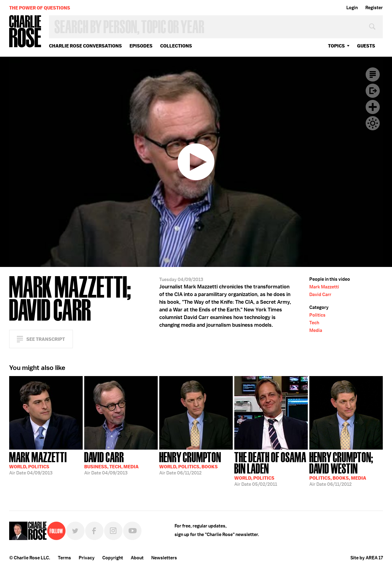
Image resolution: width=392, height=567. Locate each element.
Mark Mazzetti (324, 287)
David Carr (320, 295)
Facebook (94, 531)
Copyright (113, 558)
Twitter (75, 531)
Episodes (141, 46)
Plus (373, 107)
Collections (176, 46)
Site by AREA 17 (367, 558)
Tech (314, 323)
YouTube (132, 531)
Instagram (113, 531)
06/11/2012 (190, 463)
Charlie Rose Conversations (85, 46)
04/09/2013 (38, 463)
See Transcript (46, 339)
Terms (64, 558)
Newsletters (164, 558)
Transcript (373, 74)
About (137, 558)
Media (316, 330)
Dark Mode (373, 123)
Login (352, 8)
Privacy (87, 558)
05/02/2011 (271, 468)
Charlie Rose (25, 32)
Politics (317, 315)
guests (366, 46)
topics (336, 46)
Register (374, 8)
